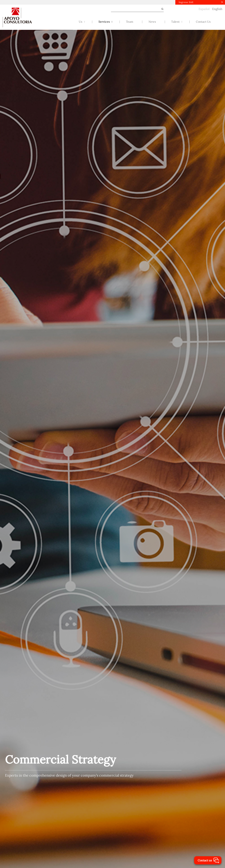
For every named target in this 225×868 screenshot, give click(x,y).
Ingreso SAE (186, 2)
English (217, 9)
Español (204, 9)
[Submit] (161, 9)
